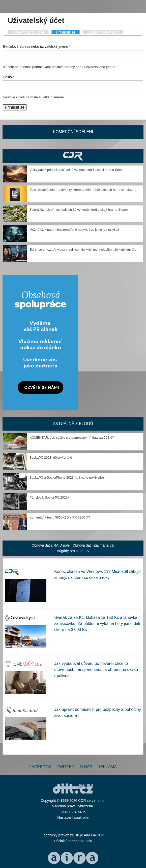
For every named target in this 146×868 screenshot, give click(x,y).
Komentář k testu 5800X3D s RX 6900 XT (60, 517)
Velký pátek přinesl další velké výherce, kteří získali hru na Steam (77, 170)
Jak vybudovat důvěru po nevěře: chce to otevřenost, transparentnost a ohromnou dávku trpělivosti (96, 670)
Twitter (66, 767)
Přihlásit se (68, 32)
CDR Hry (73, 156)
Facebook (40, 767)
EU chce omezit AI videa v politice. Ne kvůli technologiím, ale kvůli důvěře (83, 250)
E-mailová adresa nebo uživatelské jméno (37, 46)
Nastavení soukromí (73, 817)
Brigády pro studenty (73, 551)
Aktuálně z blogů (73, 424)
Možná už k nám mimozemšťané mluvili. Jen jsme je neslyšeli (74, 230)
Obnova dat (82, 545)
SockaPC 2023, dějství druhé (51, 458)
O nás (86, 767)
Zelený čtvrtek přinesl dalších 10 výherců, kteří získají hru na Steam (79, 210)
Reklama (107, 767)
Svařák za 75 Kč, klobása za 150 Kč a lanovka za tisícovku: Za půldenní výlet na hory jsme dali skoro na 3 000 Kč (97, 624)
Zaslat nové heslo (103, 32)
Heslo (8, 77)
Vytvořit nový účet (28, 32)
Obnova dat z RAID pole (51, 545)
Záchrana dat (104, 545)
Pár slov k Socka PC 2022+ (50, 497)
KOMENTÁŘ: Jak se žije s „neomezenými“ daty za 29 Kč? (72, 438)
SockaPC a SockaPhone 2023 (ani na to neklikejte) (67, 477)
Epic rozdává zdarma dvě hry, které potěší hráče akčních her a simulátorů (83, 190)
